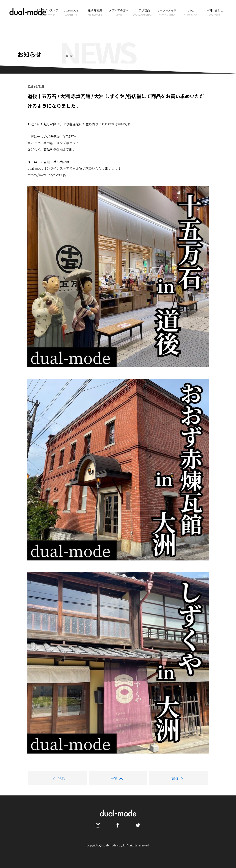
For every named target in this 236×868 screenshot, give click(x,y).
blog (191, 13)
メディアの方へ (119, 13)
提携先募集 (95, 13)
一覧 (118, 778)
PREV (58, 778)
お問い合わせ (215, 13)
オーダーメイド (167, 13)
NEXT (178, 778)
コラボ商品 (143, 13)
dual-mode (71, 13)
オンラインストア (47, 13)
